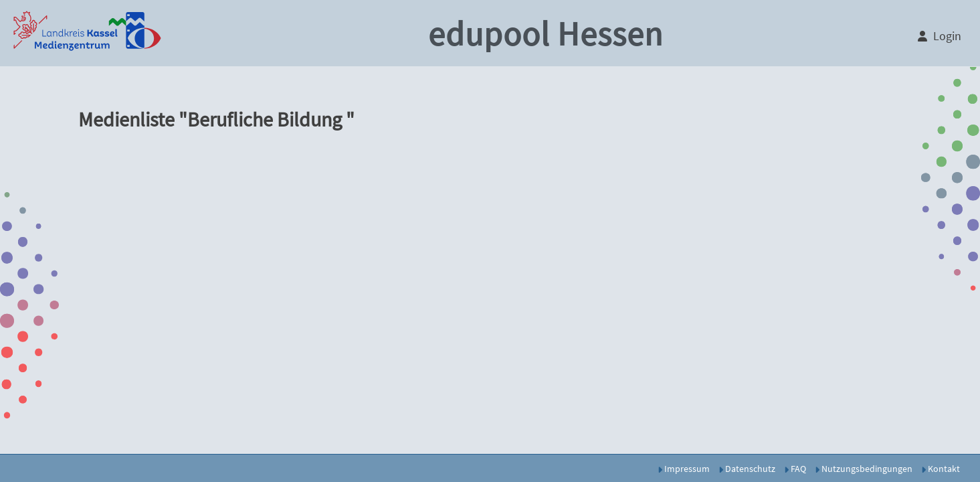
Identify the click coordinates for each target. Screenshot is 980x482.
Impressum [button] (684, 469)
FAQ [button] (795, 469)
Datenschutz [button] (747, 469)
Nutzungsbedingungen (864, 469)
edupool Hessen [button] (546, 34)
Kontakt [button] (941, 469)
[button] (87, 33)
